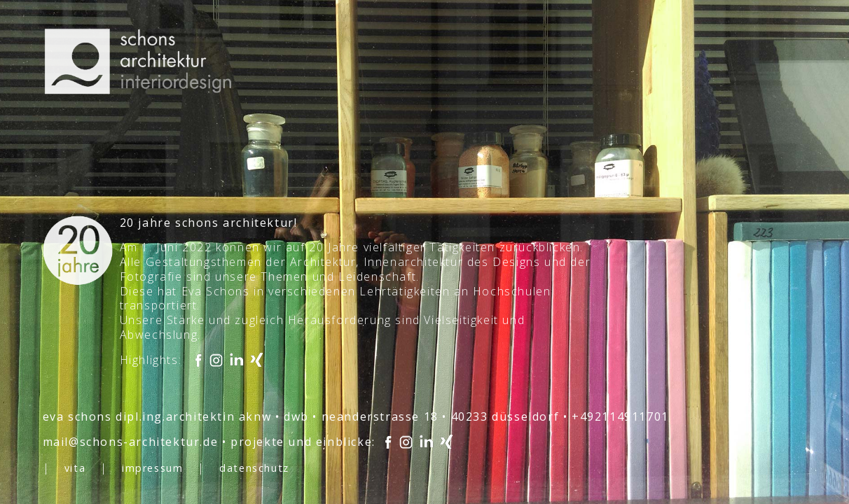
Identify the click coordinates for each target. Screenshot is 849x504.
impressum (152, 468)
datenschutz (254, 468)
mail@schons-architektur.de (131, 442)
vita (75, 468)
